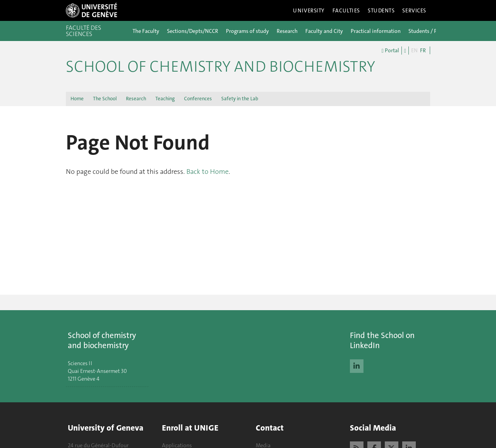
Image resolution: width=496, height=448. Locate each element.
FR (423, 50)
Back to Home (208, 172)
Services (414, 10)
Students (381, 10)
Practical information (376, 31)
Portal (390, 51)
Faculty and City (324, 31)
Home (77, 99)
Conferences (198, 99)
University (309, 10)
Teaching (165, 99)
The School (105, 99)
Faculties (346, 10)
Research (287, 31)
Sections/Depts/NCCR (193, 31)
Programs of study (247, 31)
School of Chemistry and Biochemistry (220, 67)
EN (414, 50)
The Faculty (146, 31)
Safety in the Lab (240, 99)
